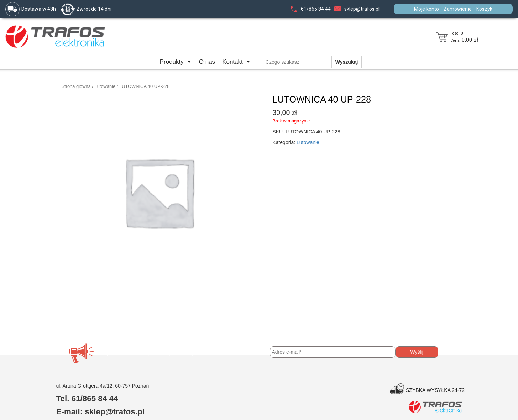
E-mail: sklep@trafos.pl (100, 412)
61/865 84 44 (316, 9)
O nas (207, 62)
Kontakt (237, 62)
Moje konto (427, 9)
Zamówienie (458, 9)
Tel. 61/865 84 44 (87, 398)
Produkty (176, 62)
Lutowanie (105, 86)
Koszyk (484, 9)
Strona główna (76, 86)
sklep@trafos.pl (362, 9)
